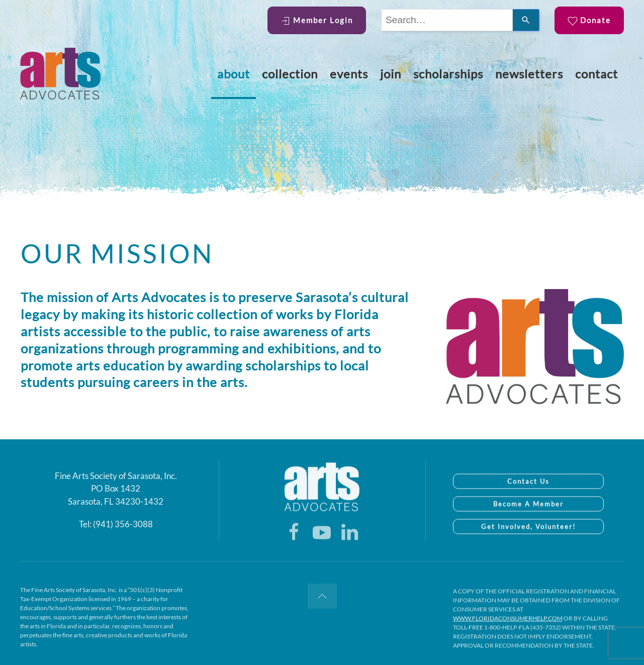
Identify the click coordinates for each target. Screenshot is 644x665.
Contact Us (528, 492)
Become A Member (528, 515)
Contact (596, 74)
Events (349, 74)
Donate (589, 21)
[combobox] (447, 20)
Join (391, 74)
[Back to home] (60, 74)
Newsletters (529, 74)
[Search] (526, 20)
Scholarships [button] (448, 74)
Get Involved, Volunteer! (528, 537)
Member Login (317, 21)
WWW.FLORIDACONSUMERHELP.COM (508, 631)
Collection (290, 74)
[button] (322, 601)
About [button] (234, 74)
